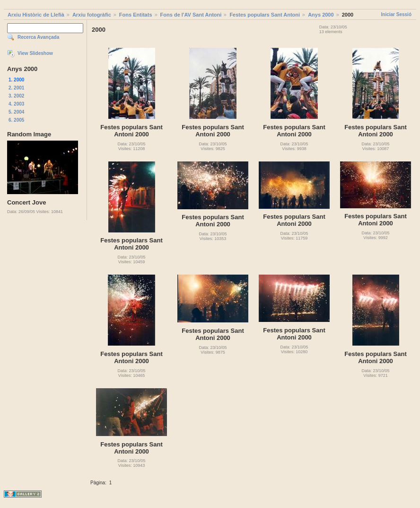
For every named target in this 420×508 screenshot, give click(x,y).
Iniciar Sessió (396, 14)
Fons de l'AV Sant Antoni (191, 15)
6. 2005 (16, 120)
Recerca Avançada (38, 37)
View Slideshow (35, 53)
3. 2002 (16, 96)
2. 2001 (16, 88)
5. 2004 (16, 112)
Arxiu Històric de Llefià (36, 15)
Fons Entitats (136, 15)
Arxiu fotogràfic (92, 15)
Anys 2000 (321, 15)
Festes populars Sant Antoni (265, 15)
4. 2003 (16, 104)
